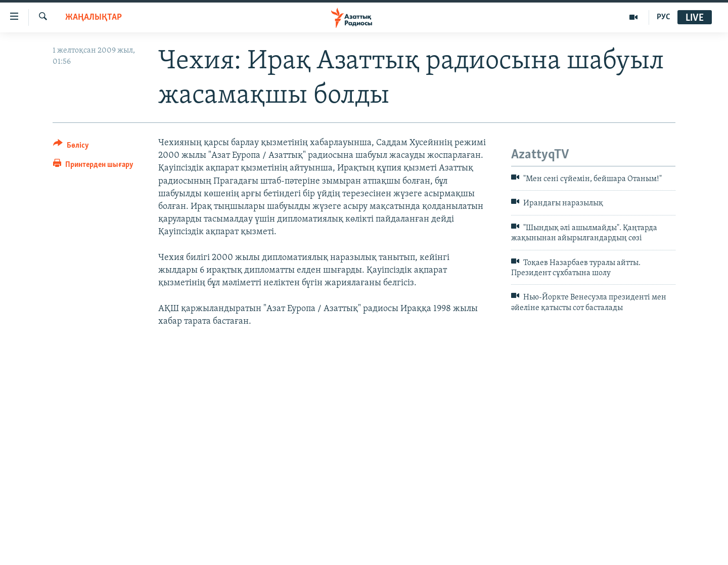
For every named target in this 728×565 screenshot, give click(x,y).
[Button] (71, 147)
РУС (664, 17)
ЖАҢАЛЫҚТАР (94, 17)
